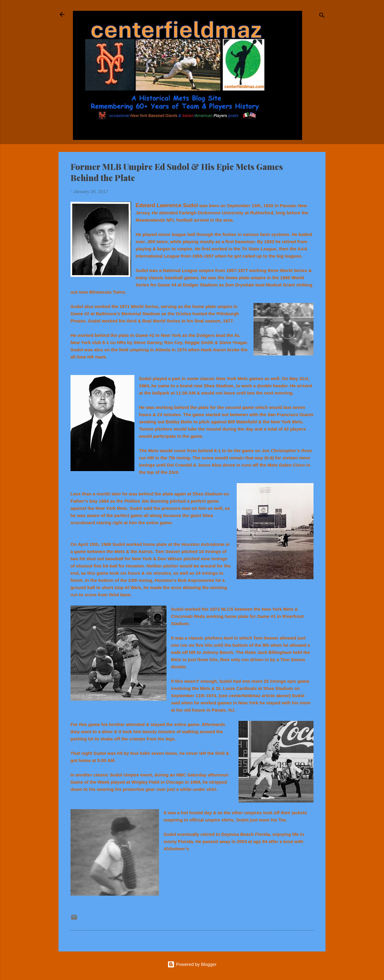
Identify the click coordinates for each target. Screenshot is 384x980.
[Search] (322, 16)
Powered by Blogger (192, 964)
